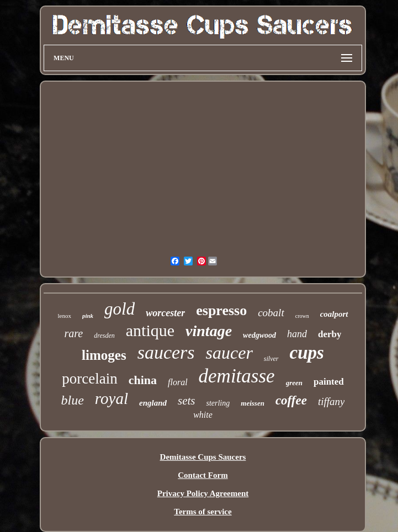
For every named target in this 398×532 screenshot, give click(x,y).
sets (187, 401)
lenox (64, 316)
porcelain (89, 379)
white (203, 415)
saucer (229, 353)
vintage (209, 331)
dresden (104, 336)
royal (112, 398)
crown (302, 316)
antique (150, 330)
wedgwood (259, 335)
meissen (253, 403)
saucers (166, 352)
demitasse (237, 376)
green (294, 383)
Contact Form (203, 475)
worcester (165, 313)
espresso (221, 310)
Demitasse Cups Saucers (203, 457)
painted (329, 382)
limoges (104, 355)
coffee (291, 400)
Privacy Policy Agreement (203, 493)
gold (120, 309)
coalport (334, 314)
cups (307, 353)
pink (88, 316)
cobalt (271, 313)
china (143, 380)
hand (297, 334)
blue (73, 400)
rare (74, 333)
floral (178, 382)
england (153, 403)
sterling (218, 403)
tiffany (331, 401)
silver (271, 359)
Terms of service (203, 512)
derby (330, 334)
